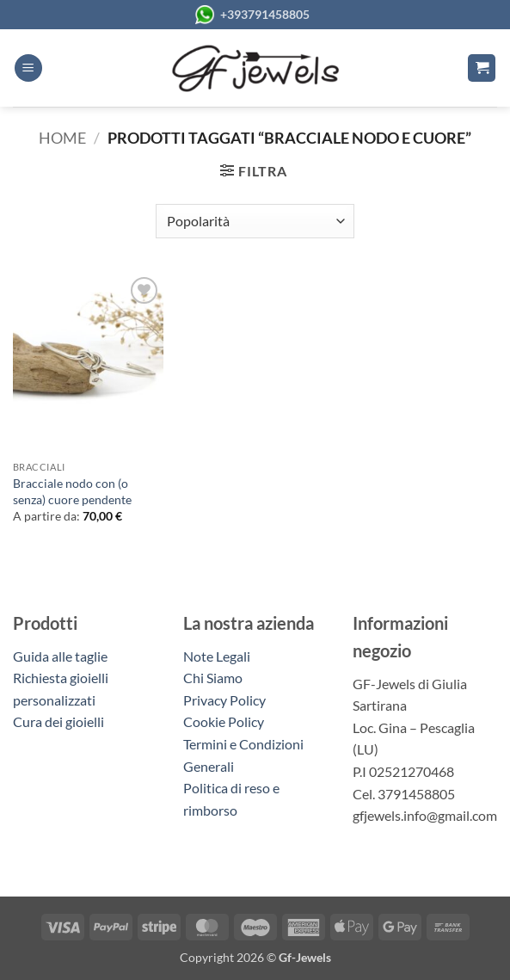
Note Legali (217, 656)
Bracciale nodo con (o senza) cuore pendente (72, 491)
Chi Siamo (213, 678)
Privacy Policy (224, 700)
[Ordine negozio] (255, 221)
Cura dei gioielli (58, 721)
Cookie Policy (224, 721)
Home (62, 138)
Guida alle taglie (63, 656)
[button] (28, 68)
